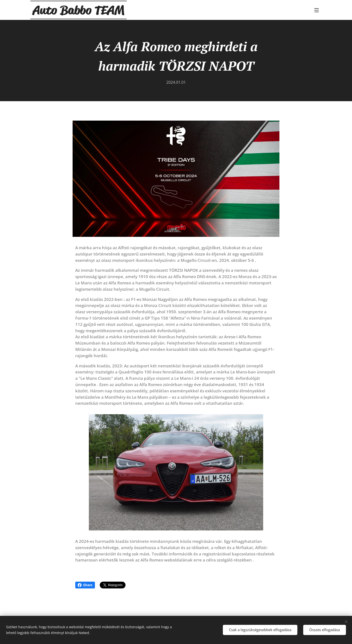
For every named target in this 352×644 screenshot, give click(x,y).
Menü (317, 10)
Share (85, 585)
